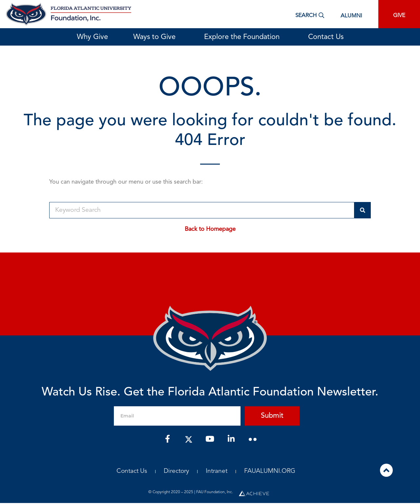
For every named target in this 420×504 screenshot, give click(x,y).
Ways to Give (156, 37)
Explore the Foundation (243, 37)
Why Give (92, 37)
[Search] (363, 210)
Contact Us (326, 37)
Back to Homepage (210, 229)
